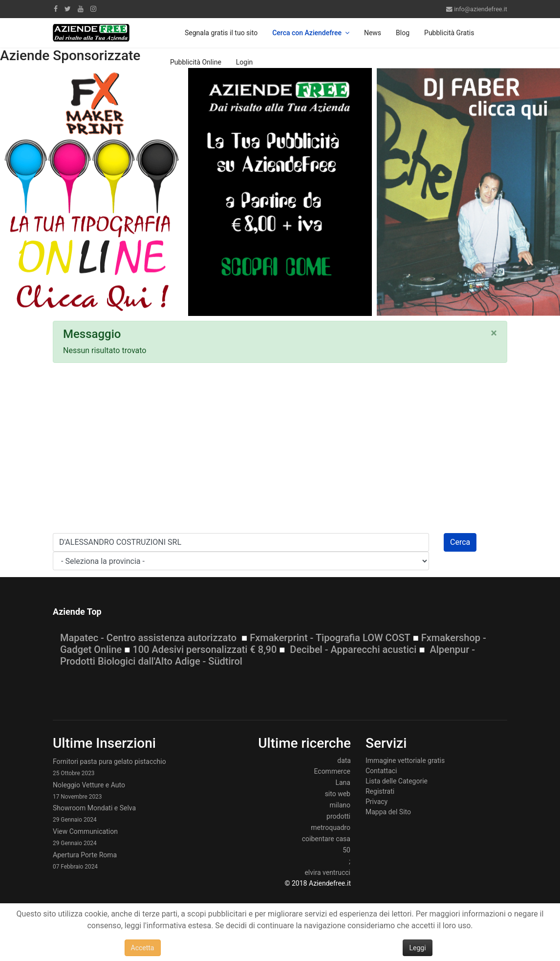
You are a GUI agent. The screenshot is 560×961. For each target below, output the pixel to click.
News (373, 33)
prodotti (338, 816)
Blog (403, 33)
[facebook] (56, 9)
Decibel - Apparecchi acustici (353, 649)
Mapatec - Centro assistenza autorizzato (148, 638)
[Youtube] (81, 9)
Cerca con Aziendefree (307, 33)
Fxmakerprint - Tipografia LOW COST (330, 638)
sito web (338, 794)
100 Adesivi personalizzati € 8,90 (205, 649)
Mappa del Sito (388, 812)
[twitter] (68, 9)
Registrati (380, 791)
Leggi (417, 948)
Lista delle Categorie (397, 781)
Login (245, 62)
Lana (343, 782)
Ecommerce (332, 771)
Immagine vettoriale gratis (405, 760)
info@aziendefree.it (481, 9)
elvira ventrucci (327, 872)
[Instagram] (93, 9)
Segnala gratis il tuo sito (221, 33)
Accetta (143, 948)
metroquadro (331, 827)
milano (340, 805)
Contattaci (381, 771)
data (344, 760)
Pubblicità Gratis (449, 33)
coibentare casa (326, 839)
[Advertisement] (280, 451)
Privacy (377, 802)
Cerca (460, 542)
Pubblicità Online (196, 62)
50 (346, 850)
